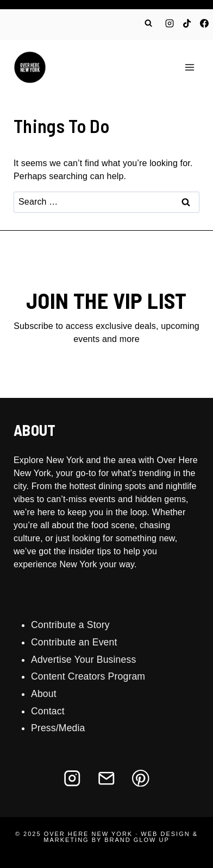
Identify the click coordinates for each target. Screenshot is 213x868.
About (44, 694)
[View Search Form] (148, 23)
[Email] (106, 778)
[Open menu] (189, 67)
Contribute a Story (70, 625)
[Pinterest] (141, 778)
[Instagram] (170, 23)
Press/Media (58, 728)
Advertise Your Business (83, 660)
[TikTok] (187, 23)
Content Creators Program (88, 676)
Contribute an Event (74, 642)
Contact (48, 711)
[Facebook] (204, 23)
